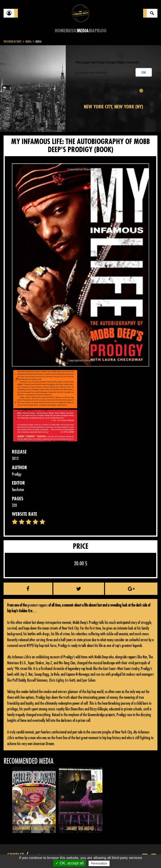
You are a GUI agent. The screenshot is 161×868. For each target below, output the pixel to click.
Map (93, 31)
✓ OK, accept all (69, 863)
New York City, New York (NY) (113, 107)
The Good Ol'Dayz (13, 42)
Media (83, 31)
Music (71, 31)
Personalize (99, 863)
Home (60, 31)
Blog (102, 31)
